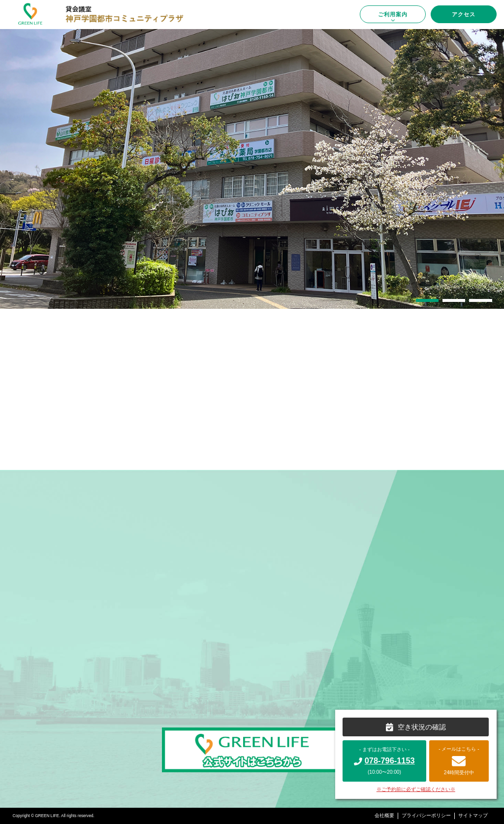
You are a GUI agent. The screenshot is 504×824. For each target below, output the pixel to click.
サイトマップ (473, 815)
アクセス (464, 14)
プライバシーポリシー (426, 815)
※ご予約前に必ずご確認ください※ (416, 789)
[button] (427, 300)
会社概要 (384, 815)
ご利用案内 (393, 17)
